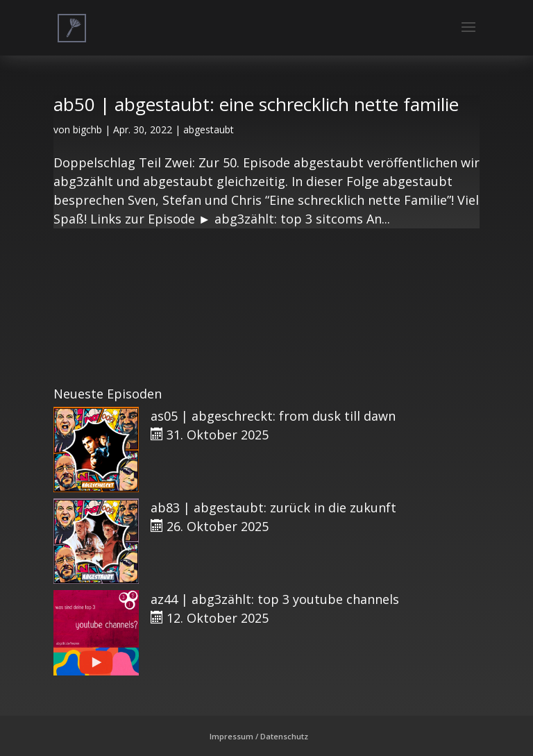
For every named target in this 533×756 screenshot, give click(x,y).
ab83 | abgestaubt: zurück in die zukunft (273, 507)
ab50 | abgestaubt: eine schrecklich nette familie (256, 104)
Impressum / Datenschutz (259, 736)
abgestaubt (209, 129)
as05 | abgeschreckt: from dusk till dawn (273, 416)
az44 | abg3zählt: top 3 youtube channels (275, 599)
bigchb (87, 129)
